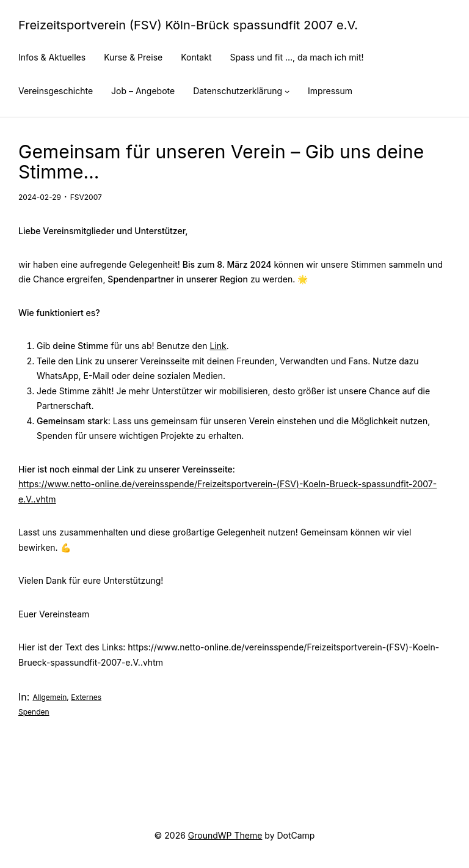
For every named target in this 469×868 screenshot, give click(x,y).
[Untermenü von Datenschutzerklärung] (287, 91)
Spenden (34, 712)
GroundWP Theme (225, 835)
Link (218, 346)
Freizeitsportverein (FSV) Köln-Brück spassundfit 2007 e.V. (188, 25)
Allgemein (49, 697)
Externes (86, 697)
